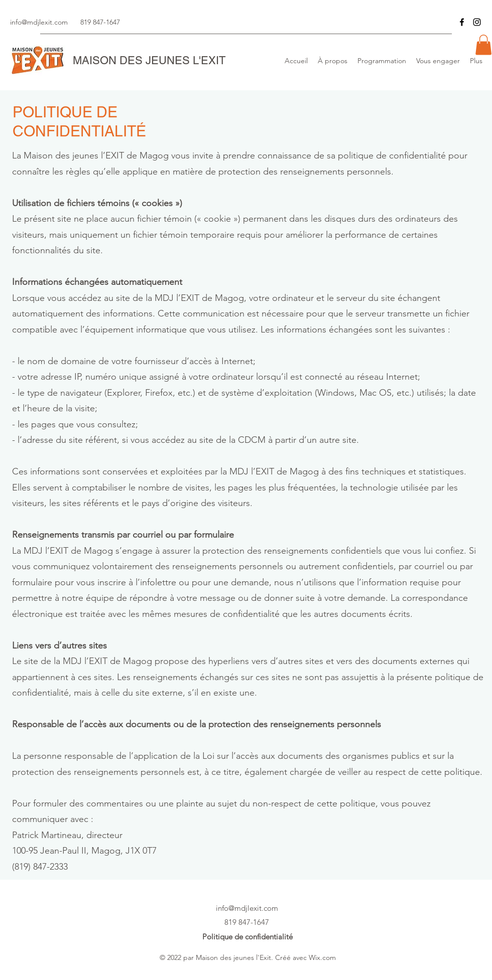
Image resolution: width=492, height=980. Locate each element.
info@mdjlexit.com (39, 22)
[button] (483, 45)
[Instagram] (477, 22)
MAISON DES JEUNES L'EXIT (149, 60)
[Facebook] (462, 22)
